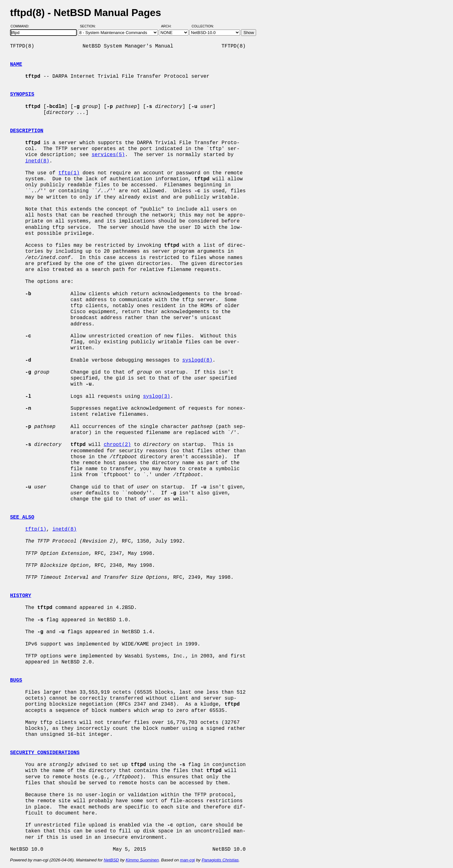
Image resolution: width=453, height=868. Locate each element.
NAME (16, 65)
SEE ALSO (22, 517)
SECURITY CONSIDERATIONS (45, 753)
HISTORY (21, 596)
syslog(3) (156, 397)
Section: (89, 26)
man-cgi (187, 860)
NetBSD (111, 860)
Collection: (203, 26)
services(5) (108, 155)
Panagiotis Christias (220, 860)
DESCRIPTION (27, 131)
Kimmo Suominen (142, 860)
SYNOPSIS (22, 94)
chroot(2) (117, 445)
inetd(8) (37, 161)
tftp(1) (69, 173)
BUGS (16, 680)
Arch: (169, 26)
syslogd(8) (197, 360)
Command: (22, 26)
